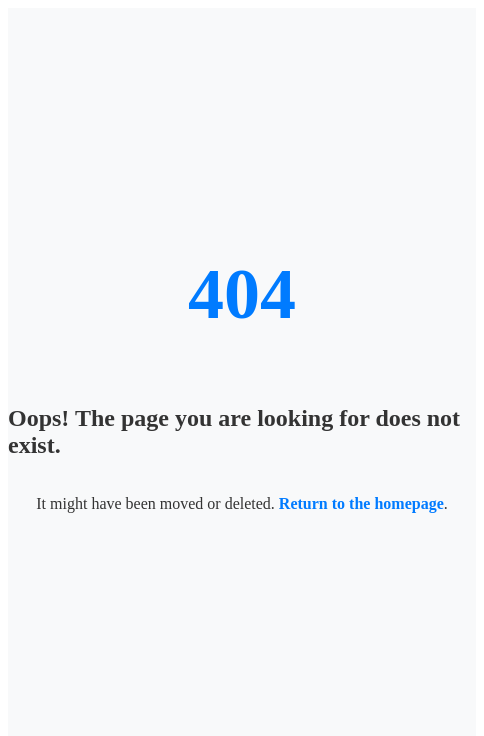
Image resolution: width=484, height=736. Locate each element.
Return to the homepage (361, 503)
